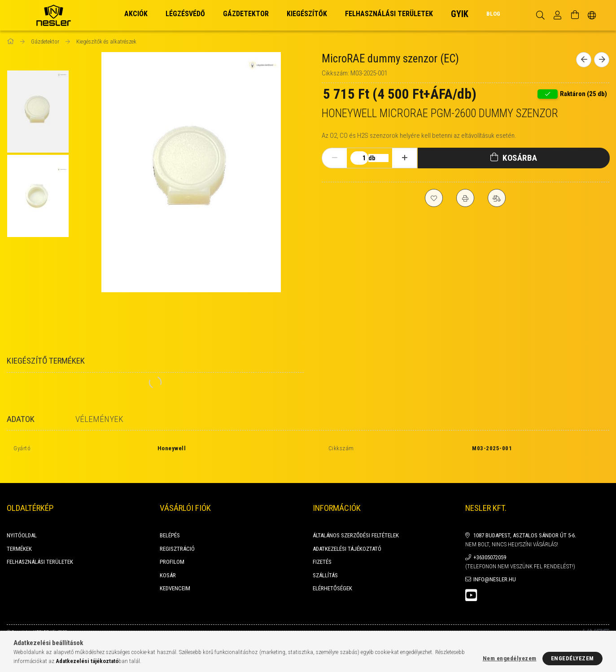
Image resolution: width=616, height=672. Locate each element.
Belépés (170, 525)
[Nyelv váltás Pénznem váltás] (592, 15)
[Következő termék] (602, 60)
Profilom (172, 552)
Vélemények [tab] (99, 419)
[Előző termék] (584, 60)
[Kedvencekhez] (434, 198)
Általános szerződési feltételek (356, 525)
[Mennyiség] (359, 158)
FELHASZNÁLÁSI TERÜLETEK (40, 552)
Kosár (168, 565)
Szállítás (325, 565)
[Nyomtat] (465, 198)
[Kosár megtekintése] (575, 15)
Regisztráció (177, 539)
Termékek (19, 539)
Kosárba (520, 158)
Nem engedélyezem (510, 658)
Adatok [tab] (21, 419)
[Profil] (558, 15)
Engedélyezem (572, 658)
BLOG (493, 14)
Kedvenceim (175, 578)
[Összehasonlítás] (497, 198)
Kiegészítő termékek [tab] (46, 361)
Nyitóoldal (22, 525)
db (372, 158)
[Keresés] (540, 15)
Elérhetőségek (332, 578)
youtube (471, 585)
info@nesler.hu (495, 569)
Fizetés (322, 552)
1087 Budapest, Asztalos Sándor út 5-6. (525, 525)
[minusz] (335, 158)
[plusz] (405, 158)
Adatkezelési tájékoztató (347, 539)
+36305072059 (490, 547)
